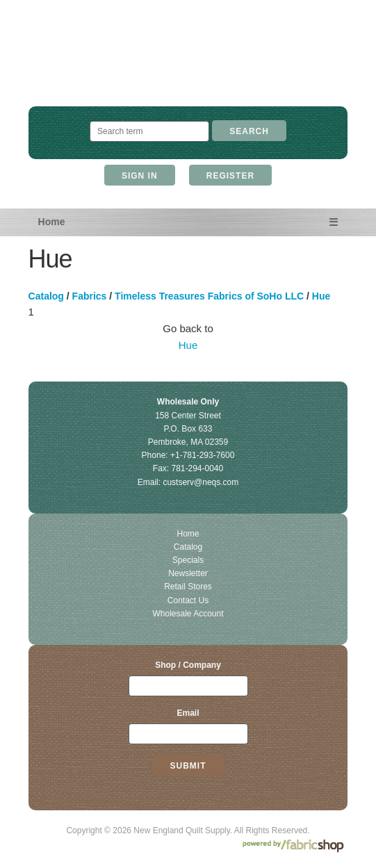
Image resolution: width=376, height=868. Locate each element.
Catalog (46, 296)
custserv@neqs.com (201, 482)
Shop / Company (188, 665)
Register (230, 176)
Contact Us (188, 600)
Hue (321, 296)
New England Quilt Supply (188, 66)
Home (52, 222)
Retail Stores (188, 587)
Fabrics (90, 296)
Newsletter (188, 573)
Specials (188, 560)
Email (188, 713)
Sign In (140, 176)
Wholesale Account (188, 614)
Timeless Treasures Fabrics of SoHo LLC (209, 296)
